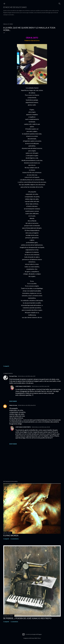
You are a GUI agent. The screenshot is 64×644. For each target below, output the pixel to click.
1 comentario (14, 622)
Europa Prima (13, 376)
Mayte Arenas (13, 405)
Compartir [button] (6, 366)
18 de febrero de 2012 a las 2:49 (26, 376)
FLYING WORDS (11, 535)
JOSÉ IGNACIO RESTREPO (23, 386)
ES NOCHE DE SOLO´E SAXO (15, 7)
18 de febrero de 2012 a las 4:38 (40, 386)
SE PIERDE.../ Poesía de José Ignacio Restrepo (27, 618)
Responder (13, 401)
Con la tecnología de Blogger (32, 634)
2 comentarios (15, 539)
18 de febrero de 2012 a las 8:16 (27, 405)
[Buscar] (60, 3)
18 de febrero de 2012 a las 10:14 (41, 427)
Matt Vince (38, 638)
